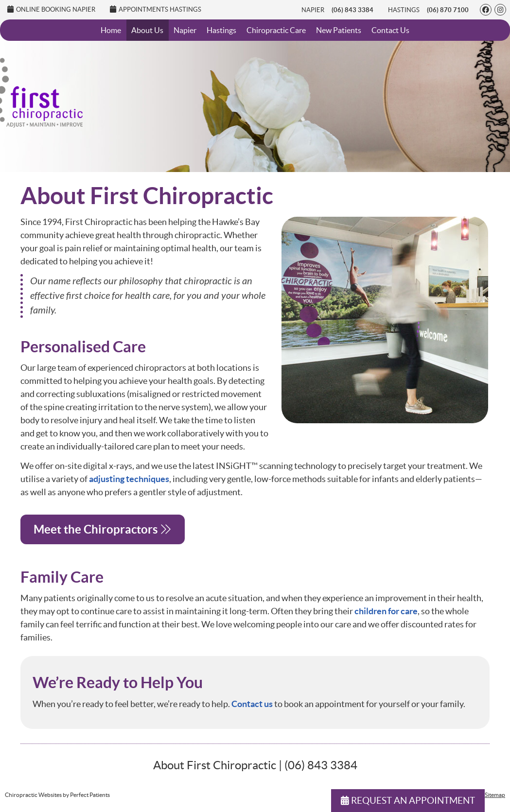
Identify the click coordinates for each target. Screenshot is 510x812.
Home (111, 30)
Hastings (404, 10)
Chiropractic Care (276, 30)
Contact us (252, 704)
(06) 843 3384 (352, 10)
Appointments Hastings (156, 9)
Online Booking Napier (51, 9)
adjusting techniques (129, 479)
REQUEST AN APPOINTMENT (408, 801)
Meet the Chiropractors (103, 529)
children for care (386, 611)
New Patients (339, 30)
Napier (313, 10)
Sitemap (495, 795)
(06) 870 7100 (448, 10)
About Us (147, 30)
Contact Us (390, 30)
